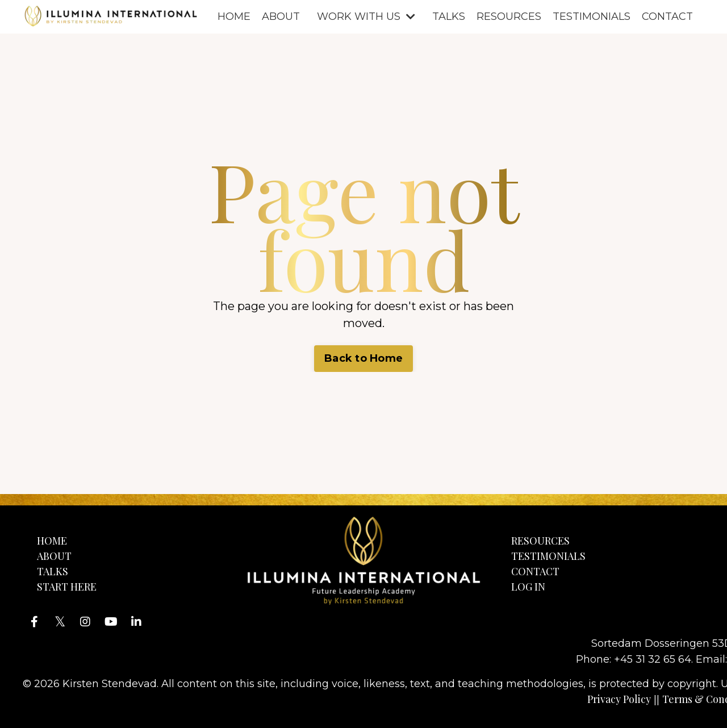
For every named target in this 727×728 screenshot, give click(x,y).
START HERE (67, 587)
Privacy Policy (619, 699)
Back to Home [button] (363, 358)
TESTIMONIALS (592, 16)
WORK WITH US (366, 16)
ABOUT (281, 16)
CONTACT (667, 16)
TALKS (449, 16)
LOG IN (528, 587)
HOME (234, 16)
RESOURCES (509, 16)
